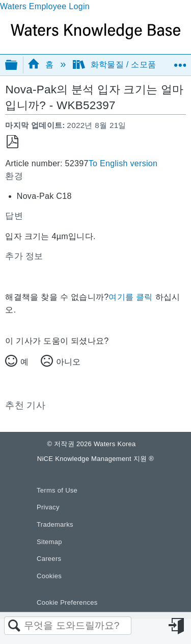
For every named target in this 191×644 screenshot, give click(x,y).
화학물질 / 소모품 (116, 65)
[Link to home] (95, 36)
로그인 (177, 626)
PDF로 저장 (12, 142)
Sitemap (49, 542)
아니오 (68, 362)
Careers (49, 559)
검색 (14, 626)
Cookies (49, 576)
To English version (123, 163)
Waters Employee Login (45, 6)
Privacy (48, 507)
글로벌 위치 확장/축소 (180, 62)
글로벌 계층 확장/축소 (18, 66)
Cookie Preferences (67, 602)
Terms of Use (57, 490)
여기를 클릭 (130, 297)
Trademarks (55, 524)
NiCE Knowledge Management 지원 (95, 459)
